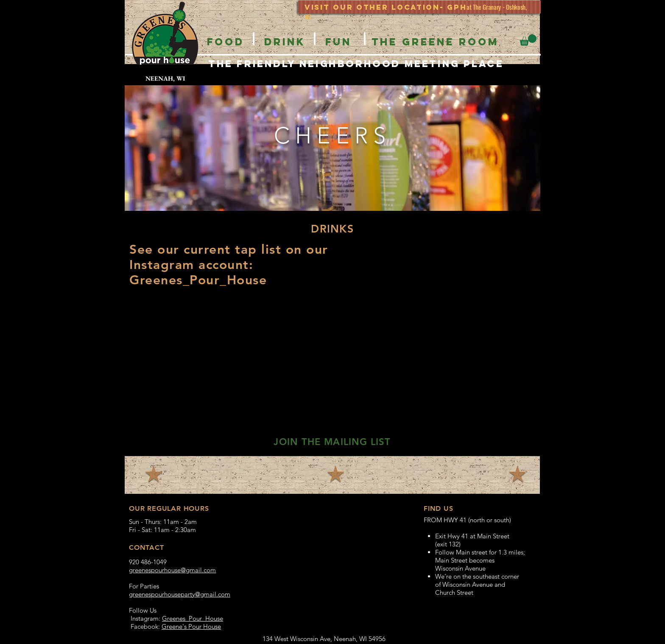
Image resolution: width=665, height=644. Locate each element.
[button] (528, 40)
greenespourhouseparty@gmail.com (180, 594)
